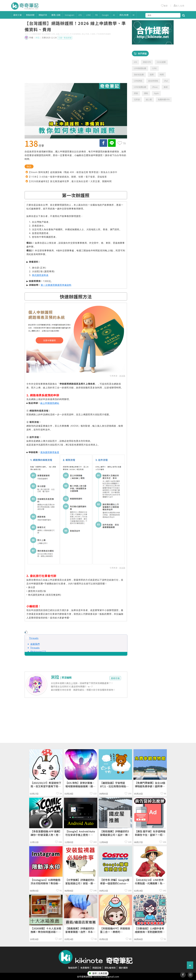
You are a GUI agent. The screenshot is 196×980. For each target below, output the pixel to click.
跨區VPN (147, 62)
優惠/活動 (56, 15)
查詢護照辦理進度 (50, 452)
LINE (88, 15)
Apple (156, 93)
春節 (166, 87)
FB (96, 15)
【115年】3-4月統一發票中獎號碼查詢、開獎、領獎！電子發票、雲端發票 (67, 177)
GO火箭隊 (161, 62)
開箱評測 (43, 15)
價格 (146, 93)
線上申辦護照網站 (50, 403)
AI (114, 15)
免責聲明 (85, 968)
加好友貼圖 (139, 75)
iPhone (155, 87)
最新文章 (18, 15)
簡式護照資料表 (40, 275)
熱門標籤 (142, 54)
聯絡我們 (73, 968)
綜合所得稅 (153, 81)
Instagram (70, 15)
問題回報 (97, 968)
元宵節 (137, 100)
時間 (162, 75)
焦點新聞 (30, 15)
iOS (80, 15)
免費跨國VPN (164, 100)
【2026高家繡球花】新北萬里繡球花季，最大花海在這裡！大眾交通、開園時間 (70, 181)
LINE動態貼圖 (140, 68)
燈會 (136, 93)
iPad (166, 81)
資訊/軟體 (124, 15)
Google (105, 15)
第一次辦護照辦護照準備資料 (56, 285)
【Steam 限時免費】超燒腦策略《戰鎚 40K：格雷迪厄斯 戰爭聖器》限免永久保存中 (73, 172)
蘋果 (152, 75)
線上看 (149, 100)
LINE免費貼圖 (140, 87)
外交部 (122, 376)
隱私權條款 (110, 968)
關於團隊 (123, 968)
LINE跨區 (138, 81)
